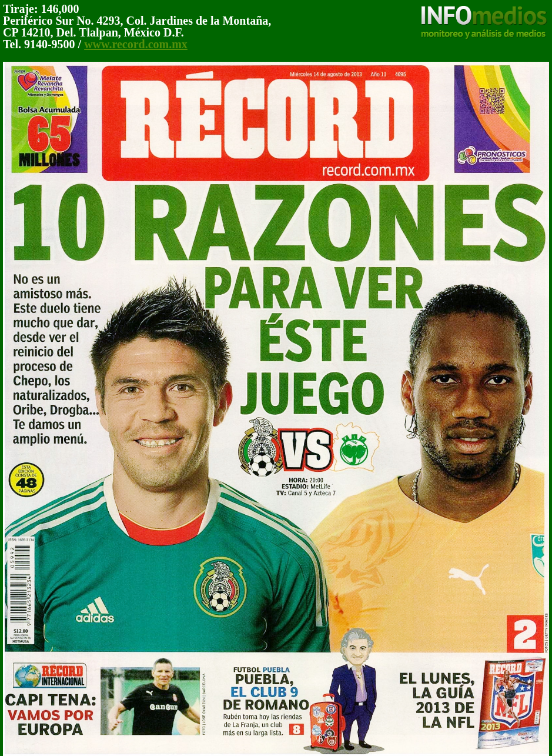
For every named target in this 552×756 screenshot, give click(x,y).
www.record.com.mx (136, 44)
